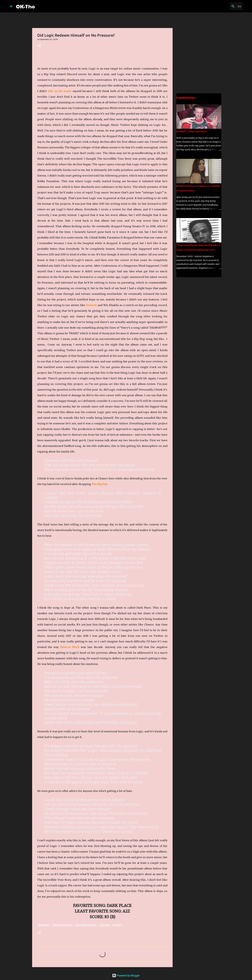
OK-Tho (25, 6)
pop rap (117, 925)
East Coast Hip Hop (86, 925)
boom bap (44, 925)
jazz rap (104, 925)
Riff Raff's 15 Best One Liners (191, 131)
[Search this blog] (226, 6)
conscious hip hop (62, 925)
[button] (39, 46)
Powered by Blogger (126, 975)
